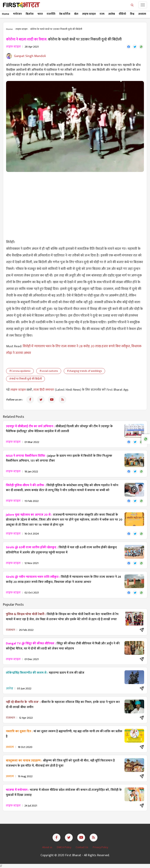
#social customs (49, 371)
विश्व (132, 14)
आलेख (112, 14)
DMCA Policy (64, 847)
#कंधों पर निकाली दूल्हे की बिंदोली (25, 379)
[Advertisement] (75, 203)
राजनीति (51, 14)
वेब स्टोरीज (65, 14)
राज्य (102, 14)
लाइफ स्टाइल (89, 14)
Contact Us (82, 847)
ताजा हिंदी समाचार (44, 390)
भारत (40, 14)
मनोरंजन (17, 14)
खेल (76, 14)
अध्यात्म (142, 14)
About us (48, 847)
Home (6, 14)
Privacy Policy (100, 847)
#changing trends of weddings (84, 371)
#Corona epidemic (20, 371)
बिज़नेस (30, 14)
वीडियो (122, 14)
